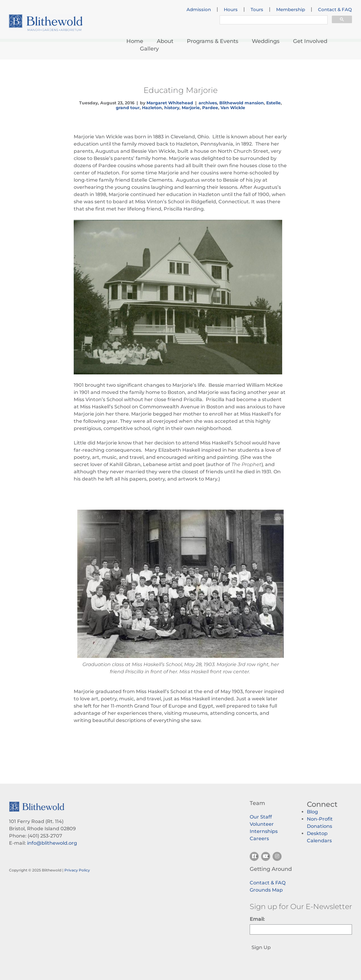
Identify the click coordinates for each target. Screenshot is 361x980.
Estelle (273, 103)
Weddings (266, 41)
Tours (257, 10)
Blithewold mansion (242, 103)
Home (135, 41)
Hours (231, 10)
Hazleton (152, 108)
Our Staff (261, 817)
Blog (312, 812)
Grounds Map (266, 890)
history (172, 108)
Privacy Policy (77, 870)
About (165, 41)
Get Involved (310, 41)
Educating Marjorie (181, 90)
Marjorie (191, 108)
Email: (257, 919)
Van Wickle (233, 108)
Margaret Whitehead (170, 103)
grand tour (128, 108)
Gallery (149, 49)
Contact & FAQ (335, 10)
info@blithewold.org (52, 843)
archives (208, 103)
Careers (259, 839)
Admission (199, 10)
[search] (273, 21)
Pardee (210, 108)
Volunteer (262, 824)
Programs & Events (213, 41)
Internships (264, 831)
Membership (291, 10)
